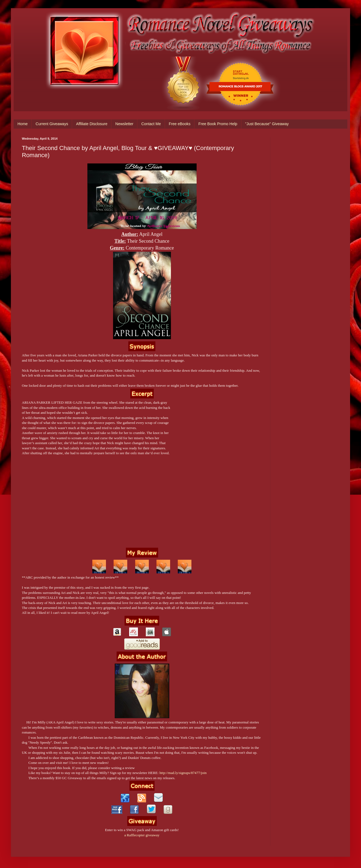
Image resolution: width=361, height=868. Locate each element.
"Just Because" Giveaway (267, 124)
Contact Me (151, 124)
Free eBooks (180, 124)
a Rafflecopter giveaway (142, 835)
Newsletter (124, 124)
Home (23, 124)
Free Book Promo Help (218, 124)
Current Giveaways (52, 124)
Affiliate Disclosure (92, 124)
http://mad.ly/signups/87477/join (183, 773)
